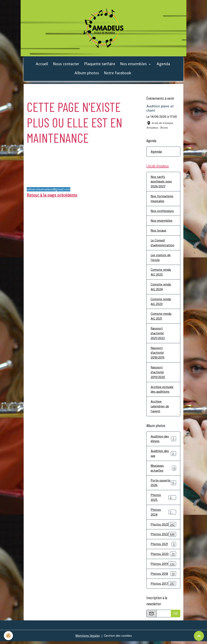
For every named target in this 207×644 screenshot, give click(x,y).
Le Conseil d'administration (162, 244)
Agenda (163, 65)
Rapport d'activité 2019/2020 (158, 374)
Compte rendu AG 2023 (161, 303)
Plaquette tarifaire (100, 65)
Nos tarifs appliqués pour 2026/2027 (161, 182)
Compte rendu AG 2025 (161, 273)
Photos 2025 (163, 500)
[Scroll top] (199, 636)
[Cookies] (9, 636)
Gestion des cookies (118, 638)
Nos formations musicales (162, 199)
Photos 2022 (163, 536)
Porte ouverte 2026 (163, 485)
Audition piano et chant (160, 109)
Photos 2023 (163, 527)
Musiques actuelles (163, 470)
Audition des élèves (163, 441)
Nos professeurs (162, 212)
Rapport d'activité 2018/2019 (158, 354)
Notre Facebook (117, 74)
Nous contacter (66, 65)
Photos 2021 (163, 546)
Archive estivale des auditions (162, 391)
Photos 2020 (163, 556)
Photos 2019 (163, 566)
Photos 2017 (163, 586)
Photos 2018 (163, 576)
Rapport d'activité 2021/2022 (158, 335)
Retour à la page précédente (52, 196)
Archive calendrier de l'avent (160, 408)
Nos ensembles (134, 65)
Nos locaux (158, 231)
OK (176, 616)
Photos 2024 (163, 514)
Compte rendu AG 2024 (161, 288)
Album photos (87, 74)
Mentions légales (88, 638)
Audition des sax (163, 455)
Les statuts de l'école (161, 259)
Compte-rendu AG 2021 (161, 317)
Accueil (42, 65)
